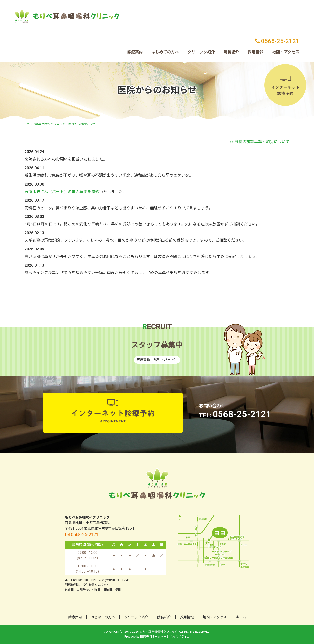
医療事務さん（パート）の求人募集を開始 (62, 192)
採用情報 (256, 52)
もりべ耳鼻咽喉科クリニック (46, 124)
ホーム (241, 617)
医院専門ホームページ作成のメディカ (165, 637)
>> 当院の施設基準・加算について (260, 142)
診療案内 (135, 52)
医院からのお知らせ (82, 124)
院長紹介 (231, 52)
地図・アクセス (286, 52)
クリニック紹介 (201, 52)
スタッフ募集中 (157, 345)
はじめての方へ (165, 52)
